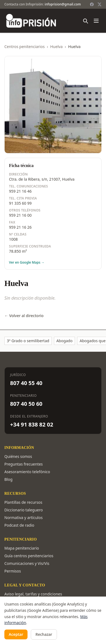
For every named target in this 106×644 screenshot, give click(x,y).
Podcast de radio (19, 525)
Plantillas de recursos (23, 502)
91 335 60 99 (20, 203)
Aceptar (16, 634)
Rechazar (44, 634)
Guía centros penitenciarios (29, 556)
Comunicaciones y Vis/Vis (27, 563)
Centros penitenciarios (25, 47)
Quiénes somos (18, 456)
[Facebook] (92, 4)
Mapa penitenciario (22, 548)
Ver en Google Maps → (27, 263)
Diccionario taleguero (24, 510)
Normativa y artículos (23, 518)
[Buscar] (85, 21)
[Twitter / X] (99, 4)
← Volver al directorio (24, 316)
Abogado (65, 341)
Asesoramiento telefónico (27, 472)
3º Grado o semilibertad (28, 341)
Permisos (13, 571)
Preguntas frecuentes (24, 464)
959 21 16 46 (20, 191)
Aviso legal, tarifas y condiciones (33, 594)
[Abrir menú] (96, 21)
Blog (8, 479)
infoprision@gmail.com (63, 4)
